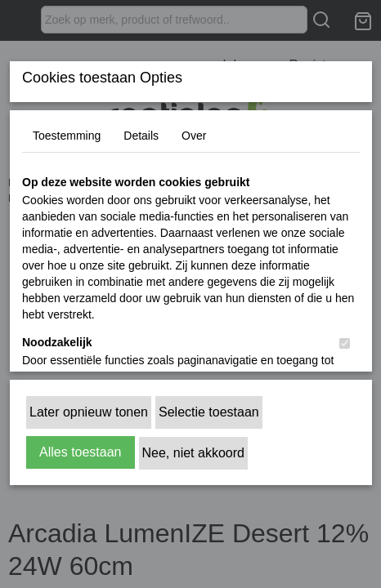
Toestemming (67, 136)
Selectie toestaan (209, 412)
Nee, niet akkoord (193, 453)
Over (194, 136)
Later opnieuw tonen (89, 412)
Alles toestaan (81, 452)
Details (141, 136)
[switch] (345, 343)
